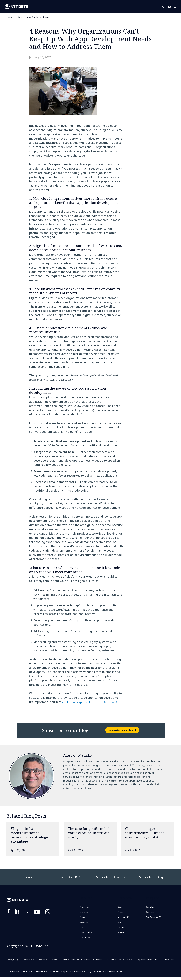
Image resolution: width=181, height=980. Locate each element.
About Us (85, 924)
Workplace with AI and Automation (108, 975)
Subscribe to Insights (111, 877)
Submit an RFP (70, 877)
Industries (86, 907)
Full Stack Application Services (35, 975)
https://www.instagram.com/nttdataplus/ (48, 912)
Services (85, 913)
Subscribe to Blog (151, 877)
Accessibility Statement (48, 962)
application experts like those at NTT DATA (91, 702)
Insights (85, 918)
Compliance (152, 907)
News (121, 924)
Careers (85, 929)
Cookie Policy (28, 962)
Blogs (121, 907)
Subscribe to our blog (121, 730)
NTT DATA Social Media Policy (120, 962)
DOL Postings (153, 918)
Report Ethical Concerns (148, 962)
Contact (30, 877)
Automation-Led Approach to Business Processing (70, 975)
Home (10, 17)
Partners (122, 929)
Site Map (122, 935)
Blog (20, 17)
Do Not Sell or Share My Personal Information (83, 962)
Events (121, 913)
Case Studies (87, 934)
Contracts (151, 913)
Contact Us (169, 7)
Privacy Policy (13, 962)
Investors (123, 918)
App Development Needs (39, 17)
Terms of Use (168, 962)
